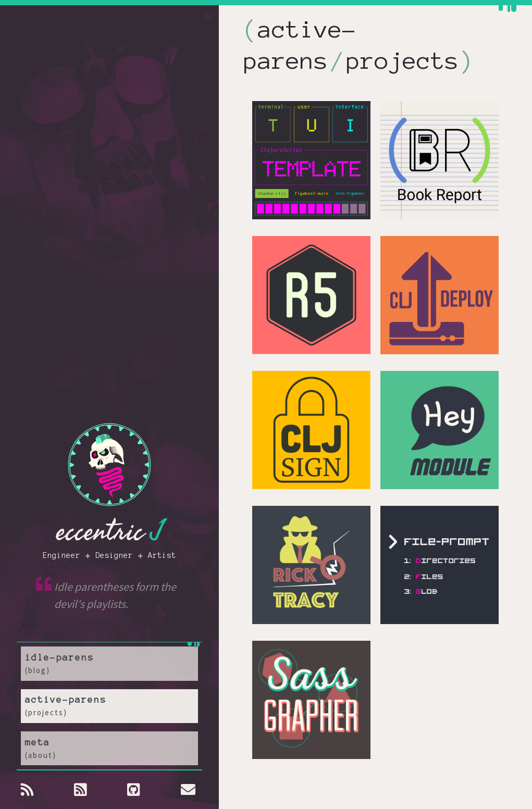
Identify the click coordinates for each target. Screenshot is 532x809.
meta (109, 752)
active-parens (109, 713)
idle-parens (109, 675)
